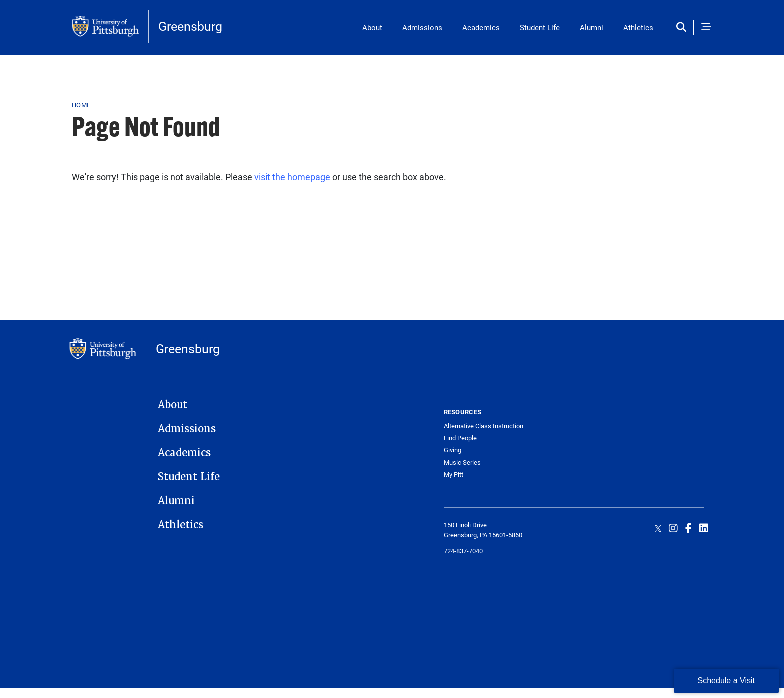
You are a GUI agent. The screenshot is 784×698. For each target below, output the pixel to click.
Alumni (592, 27)
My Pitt (454, 475)
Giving (453, 450)
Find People (460, 438)
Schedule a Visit (726, 681)
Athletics (638, 27)
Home (81, 105)
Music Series (462, 463)
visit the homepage (292, 177)
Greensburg (190, 26)
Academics (481, 27)
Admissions (422, 27)
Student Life (540, 27)
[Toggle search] (684, 28)
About (372, 27)
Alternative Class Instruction (484, 426)
